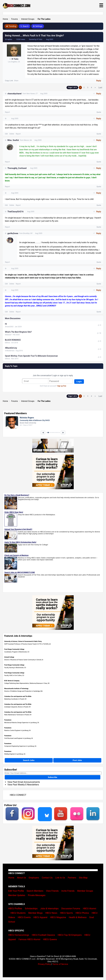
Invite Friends (68, 891)
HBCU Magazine (58, 917)
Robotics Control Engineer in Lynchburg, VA (17, 730)
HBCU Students (18, 913)
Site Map (83, 878)
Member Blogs (35, 913)
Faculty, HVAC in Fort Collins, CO (14, 675)
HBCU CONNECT (18, 795)
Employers (34, 878)
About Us (21, 878)
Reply (99, 81)
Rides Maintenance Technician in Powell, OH (18, 715)
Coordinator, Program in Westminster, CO (17, 652)
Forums (15, 19)
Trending (11, 26)
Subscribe (53, 777)
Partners (72, 878)
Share (16, 81)
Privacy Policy (44, 964)
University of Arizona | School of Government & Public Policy (23, 641)
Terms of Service (60, 964)
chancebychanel (14, 94)
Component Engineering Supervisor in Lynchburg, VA (20, 746)
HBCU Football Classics (43, 935)
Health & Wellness (78, 917)
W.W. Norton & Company (12, 681)
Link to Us (60, 878)
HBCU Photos (82, 913)
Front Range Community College (14, 649)
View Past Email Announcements (24, 782)
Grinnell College (9, 657)
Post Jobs (77, 760)
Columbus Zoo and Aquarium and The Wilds (18, 696)
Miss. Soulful (13, 140)
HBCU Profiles (15, 909)
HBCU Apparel (40, 917)
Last (100, 88)
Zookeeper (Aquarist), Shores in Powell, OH (17, 707)
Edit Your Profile (16, 891)
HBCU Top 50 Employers (70, 935)
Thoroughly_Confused (17, 168)
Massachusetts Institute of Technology (16, 689)
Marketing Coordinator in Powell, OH (15, 699)
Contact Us (47, 878)
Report (7, 112)
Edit (6, 134)
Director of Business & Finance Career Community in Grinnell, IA (24, 660)
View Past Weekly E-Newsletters (23, 785)
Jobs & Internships (49, 909)
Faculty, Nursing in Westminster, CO (15, 668)
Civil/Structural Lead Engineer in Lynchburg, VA (19, 738)
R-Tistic (15, 59)
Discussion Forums (71, 909)
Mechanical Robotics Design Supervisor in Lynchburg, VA (22, 723)
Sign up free (62, 386)
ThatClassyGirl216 (15, 212)
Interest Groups (28, 19)
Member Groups (85, 891)
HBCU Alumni (90, 909)
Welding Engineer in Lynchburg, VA (15, 754)
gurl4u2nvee (13, 233)
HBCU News (51, 913)
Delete (12, 134)
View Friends (52, 891)
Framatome (8, 720)
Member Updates (17, 895)
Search (24, 26)
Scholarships (31, 909)
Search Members (35, 891)
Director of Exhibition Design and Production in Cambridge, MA (23, 691)
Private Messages (37, 895)
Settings (38, 26)
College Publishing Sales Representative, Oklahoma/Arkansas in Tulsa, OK (27, 683)
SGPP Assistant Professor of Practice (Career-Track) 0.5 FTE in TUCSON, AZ (28, 644)
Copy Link (9, 81)
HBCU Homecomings (19, 935)
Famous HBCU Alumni (30, 939)
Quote (99, 112)
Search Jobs (29, 760)
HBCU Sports (66, 913)
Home (5, 19)
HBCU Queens (50, 939)
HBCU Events (24, 917)
